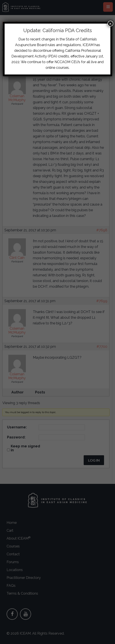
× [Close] (110, 24)
